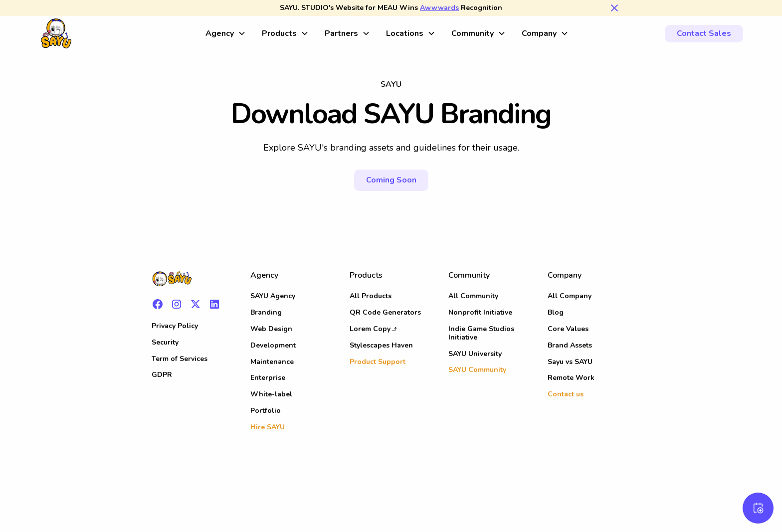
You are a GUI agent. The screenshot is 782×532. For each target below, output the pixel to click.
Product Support (378, 362)
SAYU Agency (273, 296)
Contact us (566, 394)
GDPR (162, 375)
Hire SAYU (268, 427)
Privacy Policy (175, 326)
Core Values (568, 329)
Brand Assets (570, 345)
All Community (473, 296)
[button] (226, 34)
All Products (371, 296)
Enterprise (268, 378)
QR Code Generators (385, 312)
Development (273, 345)
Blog (556, 312)
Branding (266, 312)
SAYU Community (477, 370)
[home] (118, 33)
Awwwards (439, 8)
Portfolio (266, 411)
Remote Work (571, 378)
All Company (570, 296)
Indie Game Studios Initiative (481, 333)
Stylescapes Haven (381, 345)
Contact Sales (704, 33)
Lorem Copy (370, 329)
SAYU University (475, 354)
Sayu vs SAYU (570, 362)
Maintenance (272, 362)
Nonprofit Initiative (480, 312)
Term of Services (180, 359)
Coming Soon (391, 180)
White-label (271, 394)
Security (165, 342)
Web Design (271, 329)
